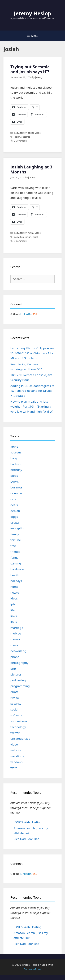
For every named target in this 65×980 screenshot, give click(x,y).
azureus (16, 452)
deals (14, 505)
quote (14, 692)
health (15, 575)
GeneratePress (32, 969)
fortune (16, 540)
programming (20, 686)
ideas (14, 598)
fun (22, 237)
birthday (16, 470)
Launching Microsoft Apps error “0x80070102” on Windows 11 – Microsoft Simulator (32, 353)
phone (15, 657)
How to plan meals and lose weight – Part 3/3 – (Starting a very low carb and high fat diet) (32, 406)
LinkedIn (26, 314)
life (12, 610)
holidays (16, 581)
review (15, 698)
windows (16, 762)
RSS (35, 314)
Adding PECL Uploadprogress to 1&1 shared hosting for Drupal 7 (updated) (32, 391)
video (38, 133)
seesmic (26, 137)
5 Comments (21, 241)
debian (15, 511)
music (14, 645)
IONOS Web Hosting (27, 822)
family (23, 133)
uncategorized (20, 739)
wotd (14, 768)
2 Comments (21, 141)
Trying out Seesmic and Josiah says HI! (30, 69)
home (14, 587)
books (15, 481)
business (16, 487)
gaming (16, 563)
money (15, 639)
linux (14, 622)
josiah (17, 137)
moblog (16, 633)
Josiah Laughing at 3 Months (31, 169)
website (16, 750)
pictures (16, 674)
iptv (13, 604)
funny (31, 233)
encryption (18, 528)
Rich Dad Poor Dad (27, 839)
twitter (15, 733)
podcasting (18, 680)
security (16, 704)
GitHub (15, 314)
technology (18, 727)
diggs (14, 517)
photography (19, 663)
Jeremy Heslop (32, 13)
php (13, 669)
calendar (16, 493)
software (16, 715)
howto (15, 592)
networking (18, 651)
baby (17, 133)
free (13, 546)
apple (14, 446)
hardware (17, 569)
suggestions (19, 721)
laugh (35, 237)
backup (15, 464)
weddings (17, 756)
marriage (17, 628)
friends (15, 552)
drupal (15, 522)
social (31, 133)
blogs (14, 476)
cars (13, 499)
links (14, 616)
